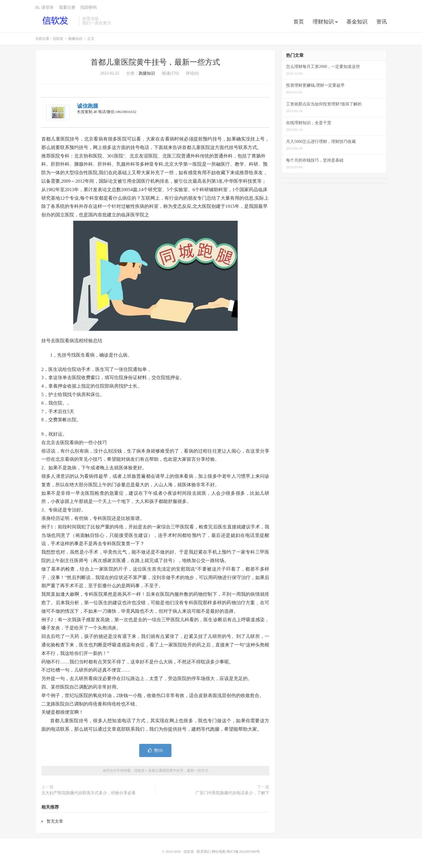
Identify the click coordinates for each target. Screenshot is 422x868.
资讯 (382, 22)
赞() (155, 750)
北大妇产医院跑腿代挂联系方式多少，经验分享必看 (89, 793)
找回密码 (89, 7)
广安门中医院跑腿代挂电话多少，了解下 (232, 793)
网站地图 (219, 852)
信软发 (56, 21)
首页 (299, 22)
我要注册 (67, 7)
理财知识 (323, 22)
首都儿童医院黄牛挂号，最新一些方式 (155, 62)
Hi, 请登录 (44, 7)
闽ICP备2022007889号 (243, 852)
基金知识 (357, 22)
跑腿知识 (75, 39)
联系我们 (204, 852)
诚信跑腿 (88, 106)
